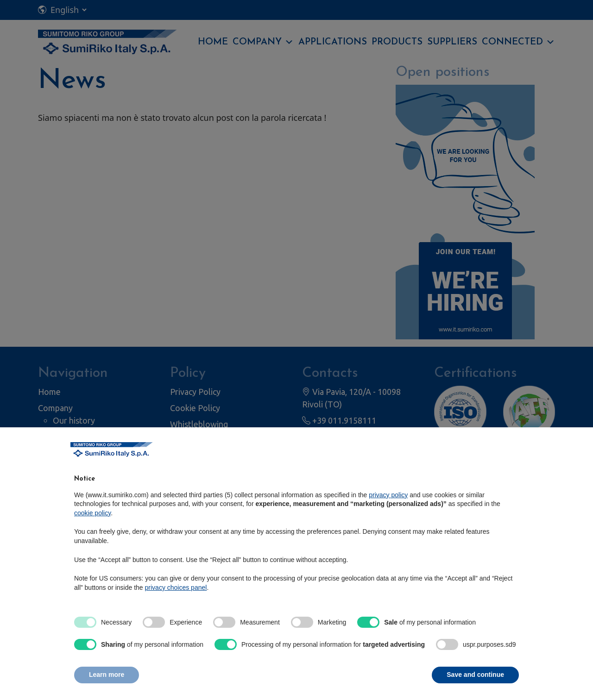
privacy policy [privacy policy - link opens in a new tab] (388, 495)
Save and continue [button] (475, 675)
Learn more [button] (107, 675)
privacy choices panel (176, 587)
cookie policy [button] (92, 513)
